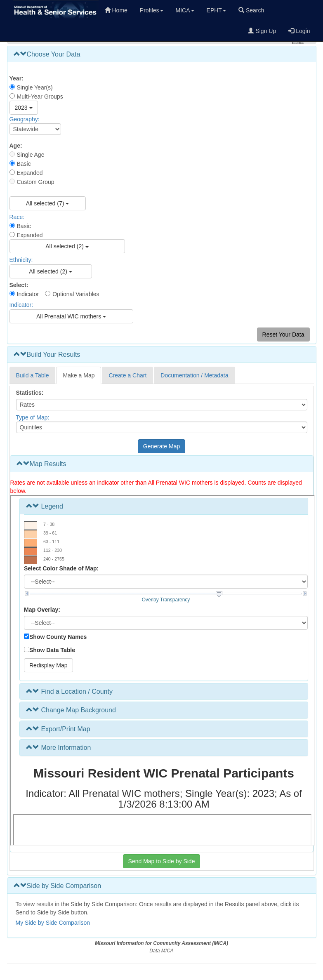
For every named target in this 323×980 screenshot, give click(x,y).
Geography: (25, 119)
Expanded (30, 173)
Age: (16, 146)
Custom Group (36, 182)
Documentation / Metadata (194, 375)
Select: (19, 285)
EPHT (216, 10)
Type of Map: (33, 417)
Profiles (152, 10)
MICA (185, 10)
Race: (17, 217)
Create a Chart (127, 375)
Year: (17, 78)
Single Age (31, 155)
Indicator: (21, 305)
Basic (24, 164)
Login (299, 31)
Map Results (41, 464)
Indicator (28, 294)
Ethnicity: (21, 260)
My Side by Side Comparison (53, 923)
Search (251, 10)
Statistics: (30, 393)
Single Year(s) (35, 87)
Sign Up (262, 31)
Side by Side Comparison (58, 886)
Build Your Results (47, 355)
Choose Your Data (47, 54)
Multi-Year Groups (40, 97)
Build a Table (33, 375)
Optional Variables (76, 294)
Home (116, 10)
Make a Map (79, 375)
